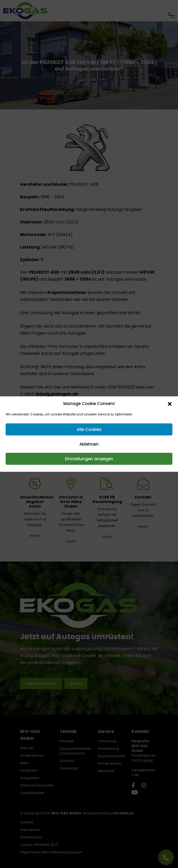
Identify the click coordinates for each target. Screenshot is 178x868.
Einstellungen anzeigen (89, 459)
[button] (170, 404)
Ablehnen (89, 444)
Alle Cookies (89, 429)
